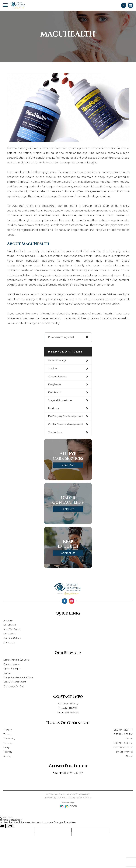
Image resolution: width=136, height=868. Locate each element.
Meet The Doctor (12, 629)
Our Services (10, 625)
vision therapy (57, 360)
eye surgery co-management (66, 416)
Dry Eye (7, 673)
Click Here (68, 509)
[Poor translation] (10, 826)
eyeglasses (55, 384)
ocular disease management (66, 424)
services (53, 368)
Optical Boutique (12, 669)
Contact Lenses (11, 664)
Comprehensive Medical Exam (18, 677)
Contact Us (68, 553)
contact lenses (57, 376)
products (54, 408)
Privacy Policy (75, 798)
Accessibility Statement (56, 798)
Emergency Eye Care (14, 686)
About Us (8, 620)
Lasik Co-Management (15, 682)
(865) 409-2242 (72, 712)
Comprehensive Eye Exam (16, 660)
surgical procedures (60, 400)
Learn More (68, 465)
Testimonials (9, 634)
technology (55, 432)
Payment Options (12, 638)
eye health (55, 392)
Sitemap (87, 798)
